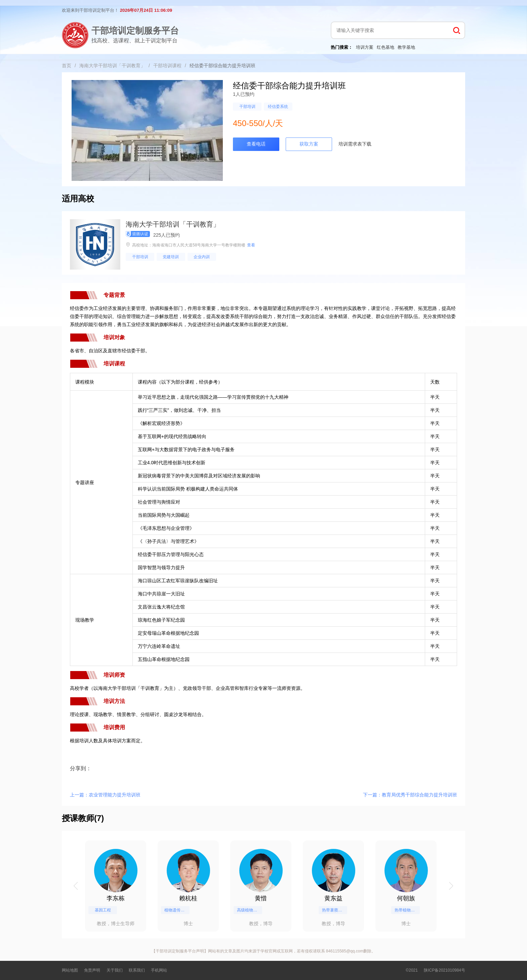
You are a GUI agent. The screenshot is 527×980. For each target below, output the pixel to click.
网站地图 (70, 970)
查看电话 (256, 144)
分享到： (81, 768)
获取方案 (309, 144)
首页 (67, 66)
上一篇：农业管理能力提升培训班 (105, 795)
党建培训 (171, 257)
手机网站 (159, 970)
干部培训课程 (167, 66)
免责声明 (92, 970)
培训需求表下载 (355, 144)
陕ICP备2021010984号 (444, 970)
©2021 (412, 970)
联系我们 (137, 970)
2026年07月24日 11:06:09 (146, 10)
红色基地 (386, 47)
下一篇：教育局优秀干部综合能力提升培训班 (410, 795)
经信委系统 (278, 107)
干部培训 (247, 107)
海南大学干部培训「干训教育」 (112, 66)
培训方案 (365, 47)
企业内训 (202, 257)
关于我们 (115, 970)
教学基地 (406, 47)
